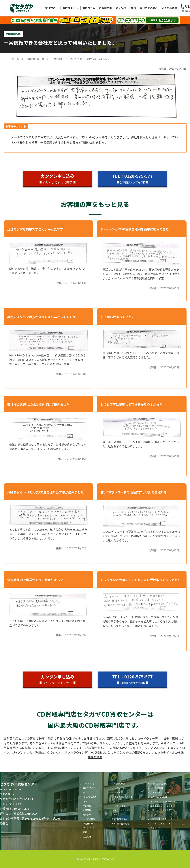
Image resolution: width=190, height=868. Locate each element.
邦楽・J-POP (120, 806)
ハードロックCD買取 (160, 792)
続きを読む (95, 757)
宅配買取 (87, 806)
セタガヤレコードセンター (163, 806)
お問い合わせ (157, 828)
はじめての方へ (149, 8)
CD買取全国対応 (122, 823)
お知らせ (87, 837)
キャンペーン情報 (126, 8)
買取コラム (89, 8)
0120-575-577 (14, 804)
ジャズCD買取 (157, 788)
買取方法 (52, 8)
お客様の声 (106, 8)
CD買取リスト (121, 784)
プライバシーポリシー (161, 823)
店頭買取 (87, 814)
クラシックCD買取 (159, 784)
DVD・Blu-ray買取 (159, 797)
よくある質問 (169, 8)
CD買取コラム (121, 819)
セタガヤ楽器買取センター (163, 819)
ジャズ (117, 792)
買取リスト (71, 8)
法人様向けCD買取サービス (163, 801)
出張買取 (87, 810)
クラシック (120, 788)
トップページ (89, 784)
